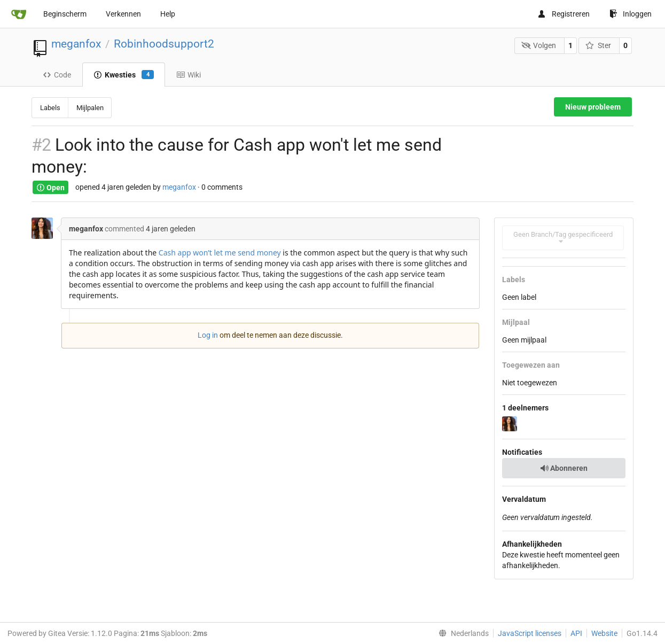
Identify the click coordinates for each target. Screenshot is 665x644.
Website (604, 633)
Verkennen (123, 14)
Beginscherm (65, 14)
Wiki (189, 75)
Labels (50, 108)
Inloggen (631, 14)
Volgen (539, 45)
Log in (208, 335)
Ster (598, 45)
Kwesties (124, 75)
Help (168, 14)
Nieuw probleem (593, 107)
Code (57, 75)
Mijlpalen (90, 108)
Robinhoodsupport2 (164, 44)
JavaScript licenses (530, 633)
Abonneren (564, 468)
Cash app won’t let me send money (220, 253)
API (576, 633)
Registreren (564, 14)
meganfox (76, 44)
